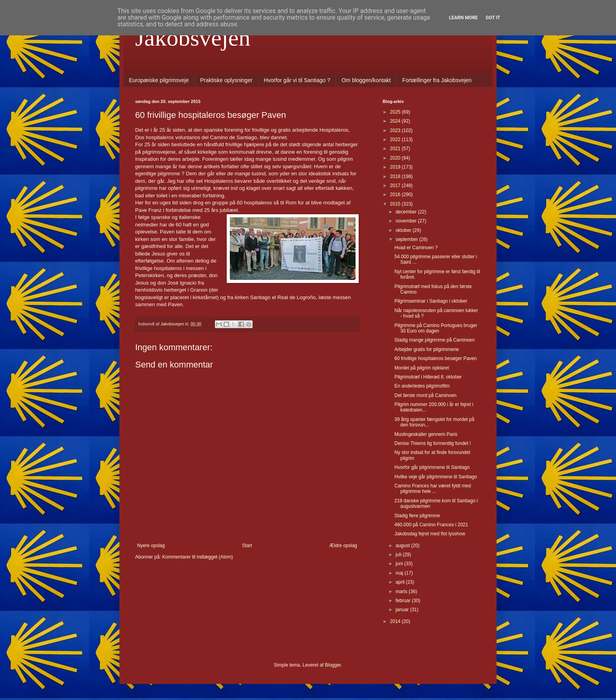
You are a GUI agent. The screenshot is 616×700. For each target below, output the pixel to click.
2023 (396, 130)
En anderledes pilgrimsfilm (422, 386)
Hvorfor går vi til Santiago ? (297, 80)
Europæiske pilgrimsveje (159, 80)
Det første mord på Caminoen (425, 395)
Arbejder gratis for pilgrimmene (427, 349)
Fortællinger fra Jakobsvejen (437, 80)
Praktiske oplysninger (226, 80)
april (401, 582)
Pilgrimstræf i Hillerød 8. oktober (428, 377)
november (407, 221)
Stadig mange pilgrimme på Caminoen (434, 340)
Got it (493, 18)
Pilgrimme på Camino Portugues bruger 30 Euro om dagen (436, 328)
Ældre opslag (343, 546)
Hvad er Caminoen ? (416, 248)
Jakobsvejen (193, 38)
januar (403, 610)
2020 (396, 158)
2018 (396, 176)
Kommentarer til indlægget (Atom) (198, 557)
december (407, 212)
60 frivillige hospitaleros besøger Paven (435, 358)
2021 (396, 149)
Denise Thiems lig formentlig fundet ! (433, 443)
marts (402, 592)
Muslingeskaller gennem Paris (426, 434)
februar (404, 601)
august (403, 546)
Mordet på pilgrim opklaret (422, 368)
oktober (404, 230)
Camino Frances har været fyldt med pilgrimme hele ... (433, 489)
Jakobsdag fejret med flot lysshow (430, 534)
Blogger (333, 665)
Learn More (464, 18)
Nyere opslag (151, 546)
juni (400, 564)
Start (247, 546)
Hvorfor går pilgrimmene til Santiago (432, 467)
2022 (396, 140)
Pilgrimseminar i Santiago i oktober (431, 301)
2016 (396, 195)
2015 (396, 204)
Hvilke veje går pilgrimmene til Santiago (436, 477)
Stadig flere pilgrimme (417, 516)
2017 (396, 186)
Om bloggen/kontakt (366, 80)
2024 (396, 121)
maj (400, 573)
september (407, 239)
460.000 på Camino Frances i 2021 (431, 525)
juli (399, 555)
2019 (396, 167)
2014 (396, 621)
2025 (396, 112)
